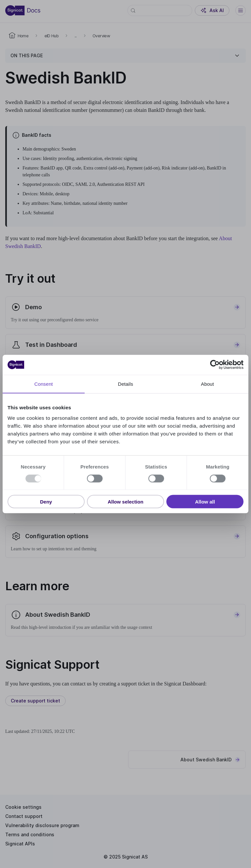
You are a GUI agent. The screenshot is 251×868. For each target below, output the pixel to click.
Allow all (205, 502)
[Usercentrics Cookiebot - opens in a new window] (215, 365)
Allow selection (125, 502)
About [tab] (208, 384)
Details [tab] (126, 384)
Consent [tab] (44, 384)
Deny (46, 502)
